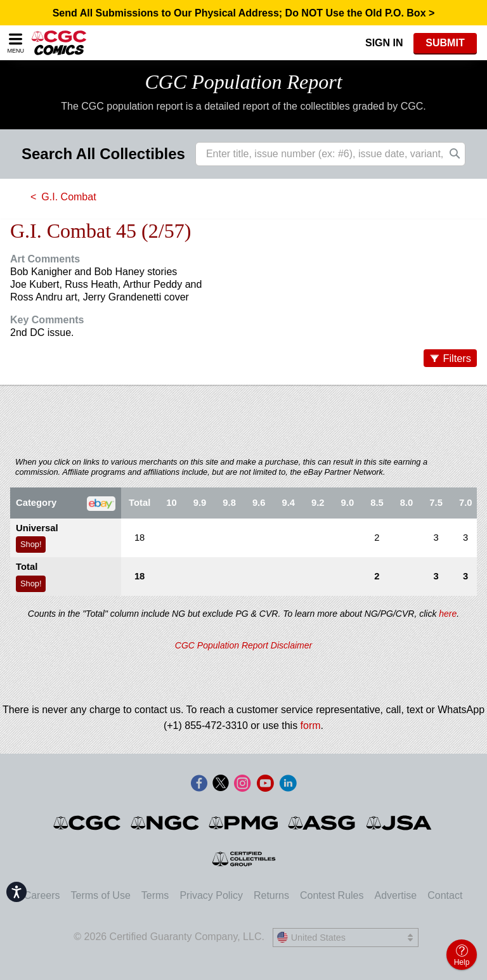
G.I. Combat (68, 197)
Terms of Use (101, 895)
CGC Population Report (243, 82)
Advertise (395, 895)
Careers (42, 895)
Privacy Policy (211, 895)
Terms (155, 895)
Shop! (31, 544)
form (311, 725)
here (448, 614)
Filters (457, 358)
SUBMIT (445, 43)
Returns (271, 895)
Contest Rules (332, 895)
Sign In (384, 43)
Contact (445, 895)
